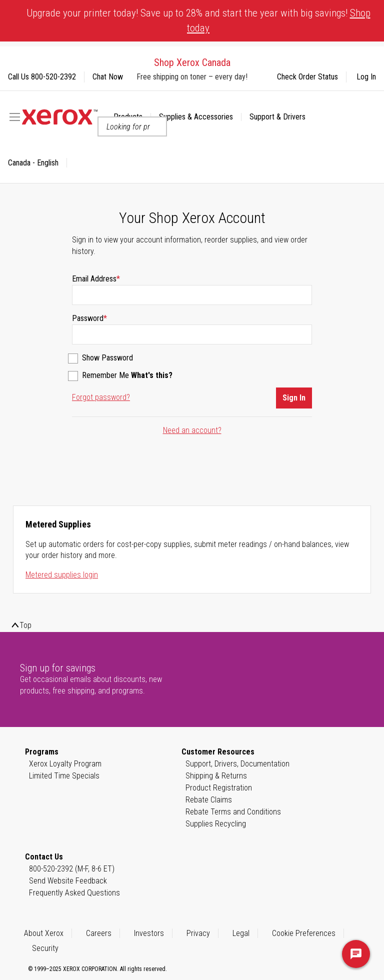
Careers (99, 933)
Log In (366, 77)
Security (45, 948)
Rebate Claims (209, 800)
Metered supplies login (62, 575)
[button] (37, 163)
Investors (149, 933)
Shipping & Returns (216, 776)
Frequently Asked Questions (74, 893)
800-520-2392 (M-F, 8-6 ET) (72, 869)
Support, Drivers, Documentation (237, 764)
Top (25, 625)
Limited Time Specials (64, 776)
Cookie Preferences (304, 933)
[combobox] (132, 126)
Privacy (198, 933)
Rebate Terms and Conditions (233, 812)
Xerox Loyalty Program (65, 764)
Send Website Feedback (68, 881)
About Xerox (44, 933)
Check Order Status (307, 77)
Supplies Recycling (216, 824)
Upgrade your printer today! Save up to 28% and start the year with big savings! (198, 20)
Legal (241, 933)
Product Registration (219, 788)
